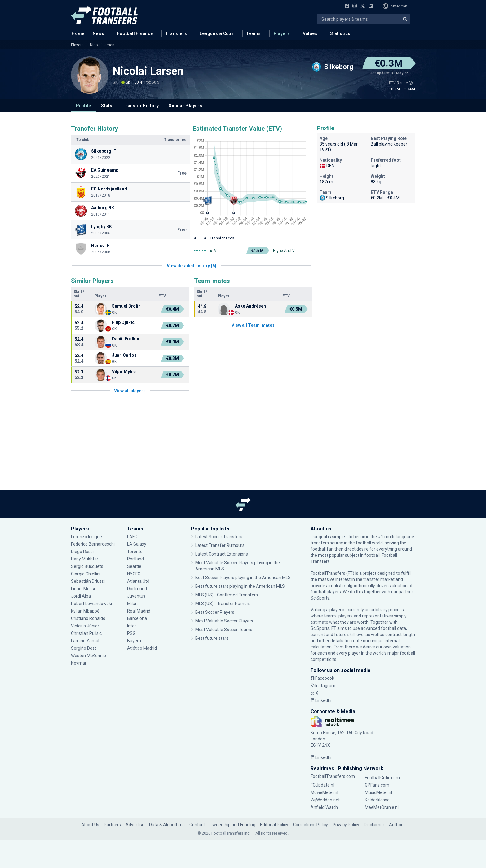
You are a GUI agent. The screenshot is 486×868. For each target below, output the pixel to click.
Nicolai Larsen (102, 45)
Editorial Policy (274, 825)
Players (282, 33)
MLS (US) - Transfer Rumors (223, 604)
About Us (90, 825)
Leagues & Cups (217, 33)
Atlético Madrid (142, 648)
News (99, 33)
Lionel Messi (83, 589)
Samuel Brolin (126, 306)
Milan (132, 604)
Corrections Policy (310, 825)
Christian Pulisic (86, 633)
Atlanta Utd (138, 581)
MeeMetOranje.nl (382, 807)
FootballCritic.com (382, 778)
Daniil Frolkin (126, 339)
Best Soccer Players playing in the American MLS (243, 578)
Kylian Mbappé (85, 611)
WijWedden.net (325, 800)
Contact (197, 825)
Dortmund (137, 589)
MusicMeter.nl (378, 792)
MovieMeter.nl (324, 792)
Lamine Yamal (85, 641)
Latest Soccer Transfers (219, 537)
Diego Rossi (82, 552)
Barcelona (137, 618)
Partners (112, 825)
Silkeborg (332, 198)
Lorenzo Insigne (86, 537)
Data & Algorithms (167, 825)
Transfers (176, 33)
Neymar (79, 663)
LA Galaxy (137, 544)
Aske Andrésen (250, 306)
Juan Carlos (124, 355)
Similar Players (185, 106)
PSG (131, 633)
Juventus (136, 596)
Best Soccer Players (215, 612)
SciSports (320, 598)
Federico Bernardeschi (93, 544)
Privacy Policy (346, 825)
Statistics (340, 33)
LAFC (132, 537)
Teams (254, 33)
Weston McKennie (88, 656)
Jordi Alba (81, 596)
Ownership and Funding (232, 825)
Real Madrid (139, 611)
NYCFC (134, 574)
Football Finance (135, 33)
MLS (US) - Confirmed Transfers (227, 595)
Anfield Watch (324, 807)
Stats (107, 106)
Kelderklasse (377, 800)
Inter (132, 626)
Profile (84, 106)
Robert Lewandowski (91, 604)
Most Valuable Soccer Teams (224, 630)
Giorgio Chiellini (86, 574)
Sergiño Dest (84, 648)
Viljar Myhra (124, 372)
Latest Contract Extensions (222, 554)
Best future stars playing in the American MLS (240, 586)
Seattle (134, 566)
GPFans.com (377, 785)
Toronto (135, 552)
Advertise (135, 825)
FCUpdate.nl (322, 785)
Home (76, 33)
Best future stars (212, 638)
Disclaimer (374, 825)
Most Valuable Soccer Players (224, 621)
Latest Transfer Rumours (220, 545)
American (395, 6)
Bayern (134, 641)
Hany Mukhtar (85, 559)
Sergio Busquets (87, 566)
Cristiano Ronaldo (88, 618)
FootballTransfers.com (333, 776)
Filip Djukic (123, 322)
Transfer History (141, 106)
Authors (397, 825)
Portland (135, 559)
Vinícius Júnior (85, 626)
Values (310, 33)
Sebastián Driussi (88, 581)
